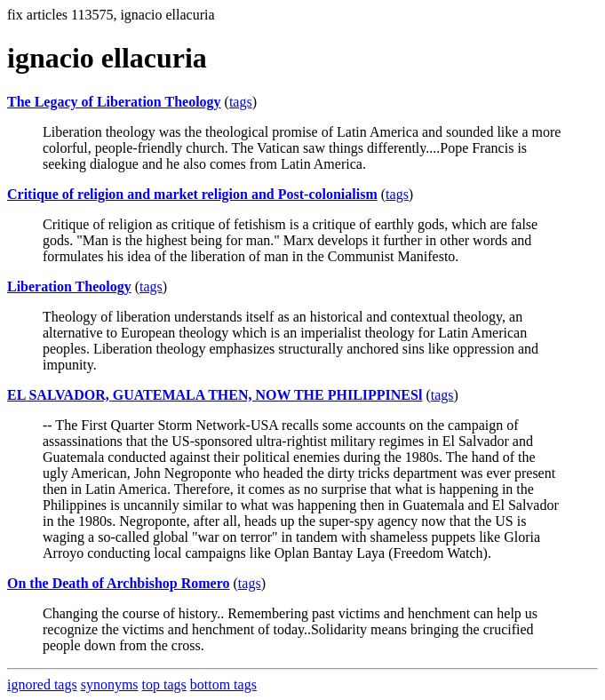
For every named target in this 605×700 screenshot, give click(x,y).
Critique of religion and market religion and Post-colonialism (192, 194)
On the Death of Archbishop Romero (119, 583)
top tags (164, 684)
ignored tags (42, 684)
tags (241, 102)
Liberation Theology (69, 286)
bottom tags (223, 684)
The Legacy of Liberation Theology (114, 102)
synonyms (110, 684)
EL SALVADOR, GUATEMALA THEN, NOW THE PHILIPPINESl (215, 395)
